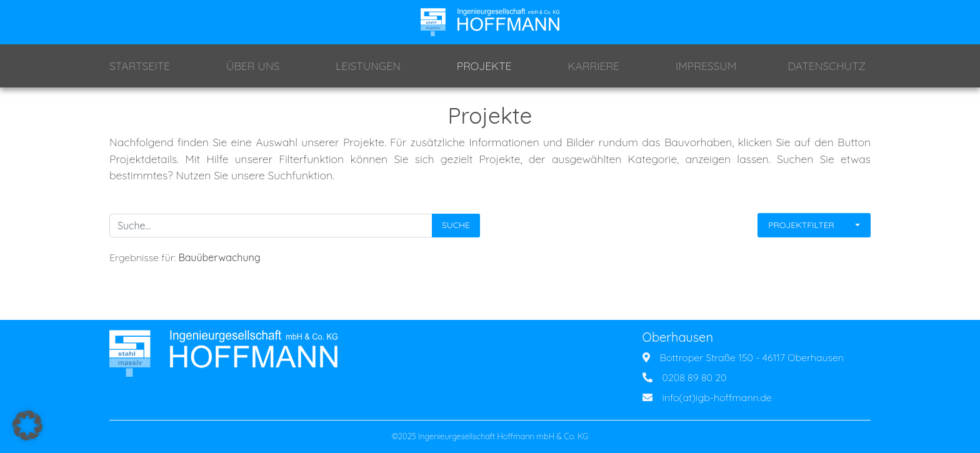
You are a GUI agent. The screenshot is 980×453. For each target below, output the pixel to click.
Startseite (140, 66)
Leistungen (368, 66)
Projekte (484, 66)
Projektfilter (801, 225)
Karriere (593, 66)
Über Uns (253, 66)
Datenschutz (827, 66)
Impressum (706, 66)
